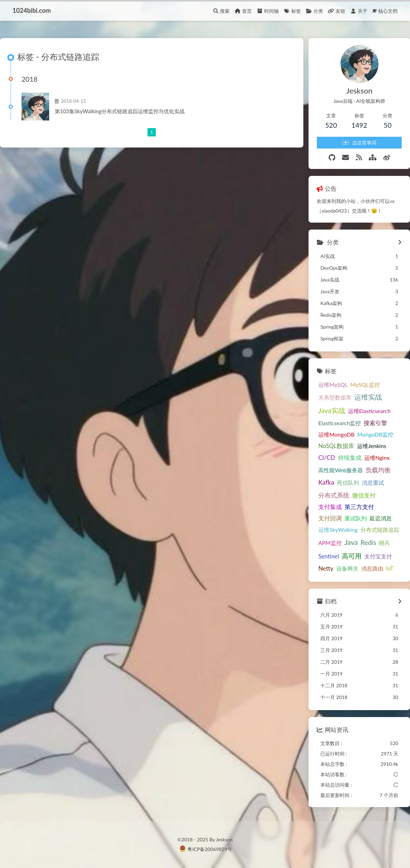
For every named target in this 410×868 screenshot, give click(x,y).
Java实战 (332, 410)
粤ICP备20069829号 (210, 849)
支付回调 (330, 518)
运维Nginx (377, 458)
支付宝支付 (378, 556)
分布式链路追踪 (380, 530)
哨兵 (384, 543)
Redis (368, 542)
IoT (390, 569)
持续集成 (350, 458)
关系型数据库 (335, 397)
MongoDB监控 (376, 434)
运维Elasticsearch (369, 411)
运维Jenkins (372, 446)
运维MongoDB (336, 434)
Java (351, 542)
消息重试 (373, 482)
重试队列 (356, 518)
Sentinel (329, 556)
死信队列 (348, 482)
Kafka (326, 482)
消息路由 (372, 568)
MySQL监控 (365, 384)
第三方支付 (359, 507)
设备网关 (347, 568)
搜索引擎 (375, 423)
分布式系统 (334, 495)
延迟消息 (381, 518)
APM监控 (330, 543)
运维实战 (368, 397)
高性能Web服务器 (341, 470)
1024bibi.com (32, 10)
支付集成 (330, 507)
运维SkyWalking (338, 530)
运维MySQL (333, 384)
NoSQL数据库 (336, 446)
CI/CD (327, 458)
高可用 (352, 556)
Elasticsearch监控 (340, 423)
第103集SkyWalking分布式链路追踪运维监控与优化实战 (120, 111)
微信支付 (364, 495)
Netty (326, 568)
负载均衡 (378, 470)
